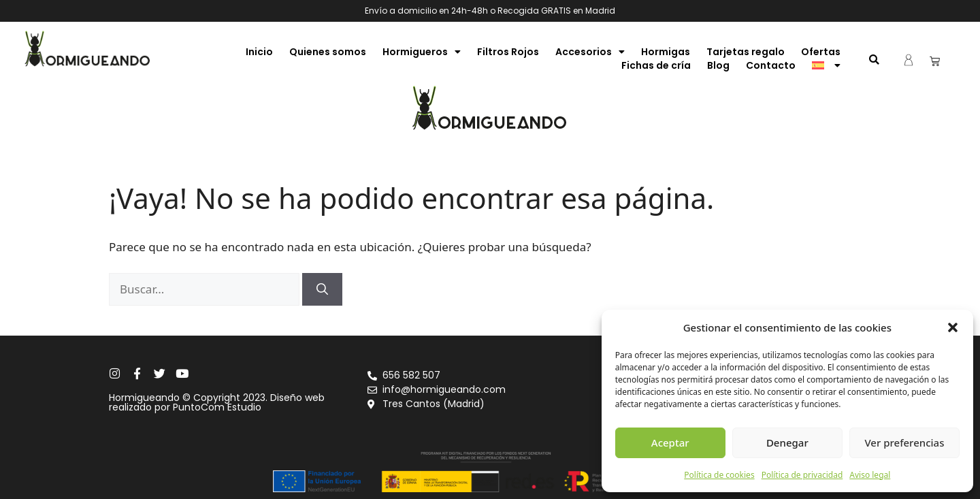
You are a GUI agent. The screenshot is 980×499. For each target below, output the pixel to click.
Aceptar (670, 442)
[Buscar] (322, 289)
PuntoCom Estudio (217, 407)
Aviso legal (870, 475)
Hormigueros (422, 52)
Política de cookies (719, 475)
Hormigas (666, 52)
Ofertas (821, 52)
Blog (718, 65)
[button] (953, 327)
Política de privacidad (802, 475)
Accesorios (590, 52)
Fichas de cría (656, 65)
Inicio (259, 52)
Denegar (787, 442)
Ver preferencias (904, 442)
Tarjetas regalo (746, 52)
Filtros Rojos (508, 52)
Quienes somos (328, 52)
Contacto (771, 65)
